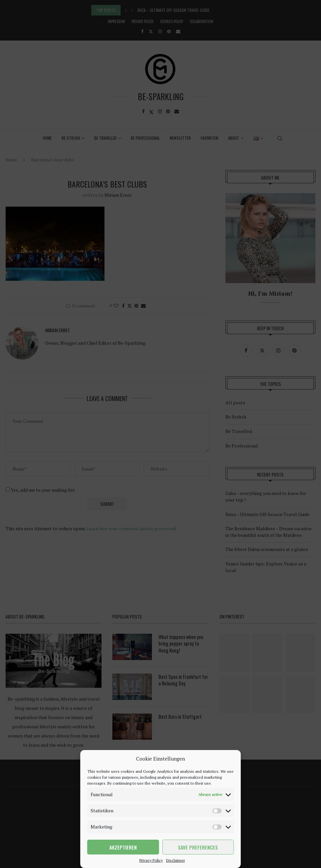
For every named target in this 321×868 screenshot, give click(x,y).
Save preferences (198, 847)
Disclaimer (175, 860)
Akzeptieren (123, 847)
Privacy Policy (151, 860)
